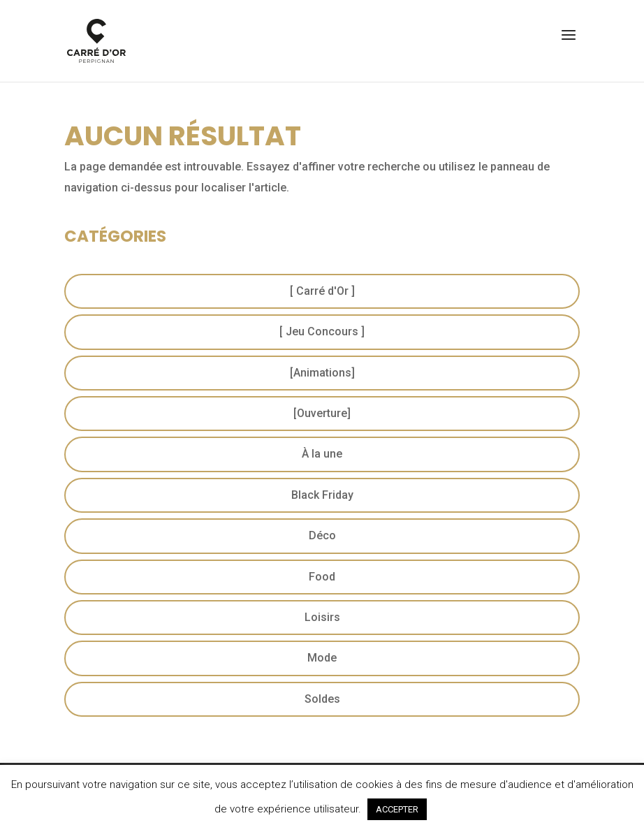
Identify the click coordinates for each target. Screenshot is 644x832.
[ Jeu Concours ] (322, 331)
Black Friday (322, 495)
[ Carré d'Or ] (322, 291)
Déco (322, 535)
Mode (322, 658)
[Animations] (322, 373)
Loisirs (322, 617)
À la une (322, 454)
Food (322, 577)
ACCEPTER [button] (397, 809)
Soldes (322, 699)
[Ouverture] (322, 413)
